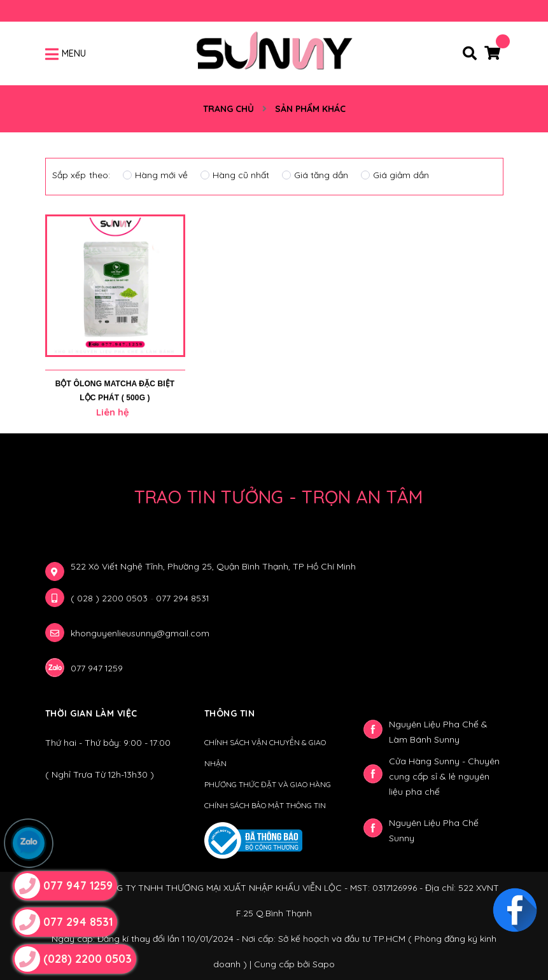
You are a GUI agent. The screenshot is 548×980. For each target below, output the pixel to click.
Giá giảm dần (395, 175)
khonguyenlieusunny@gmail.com (140, 633)
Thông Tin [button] (230, 713)
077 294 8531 (182, 598)
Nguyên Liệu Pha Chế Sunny (434, 830)
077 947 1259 (97, 668)
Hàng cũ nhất (235, 175)
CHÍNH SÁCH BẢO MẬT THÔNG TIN (265, 805)
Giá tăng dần (315, 175)
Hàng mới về (155, 175)
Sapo (324, 964)
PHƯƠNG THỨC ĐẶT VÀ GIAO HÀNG (268, 784)
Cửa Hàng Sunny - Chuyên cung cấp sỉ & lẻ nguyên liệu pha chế (444, 776)
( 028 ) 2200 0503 (110, 598)
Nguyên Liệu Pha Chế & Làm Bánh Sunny (438, 732)
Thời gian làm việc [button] (91, 713)
